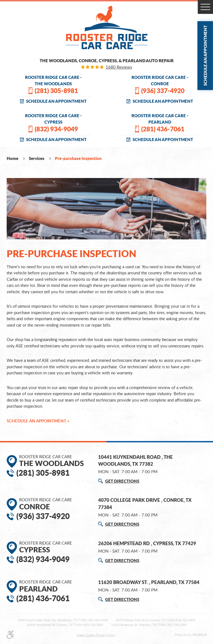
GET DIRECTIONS (122, 481)
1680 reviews (119, 67)
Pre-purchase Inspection (78, 158)
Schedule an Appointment (205, 56)
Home (13, 158)
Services (37, 158)
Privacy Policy (106, 635)
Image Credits (86, 635)
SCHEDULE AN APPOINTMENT (56, 101)
